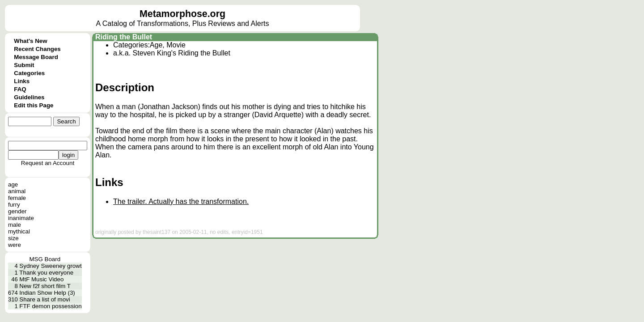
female (17, 198)
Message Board (36, 57)
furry (14, 205)
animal (17, 191)
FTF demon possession (50, 306)
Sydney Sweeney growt (50, 266)
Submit (24, 65)
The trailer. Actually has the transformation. (181, 201)
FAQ (20, 89)
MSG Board (45, 259)
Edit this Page (34, 105)
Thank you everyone (46, 273)
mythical (19, 231)
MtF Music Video (41, 279)
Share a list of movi (44, 299)
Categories (29, 73)
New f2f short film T (45, 286)
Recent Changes (37, 49)
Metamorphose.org (182, 14)
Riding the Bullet (124, 37)
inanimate (21, 218)
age (13, 184)
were (15, 245)
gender (17, 211)
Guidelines (29, 97)
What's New (30, 41)
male (15, 225)
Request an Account (48, 163)
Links (22, 81)
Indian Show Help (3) (47, 293)
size (13, 238)
